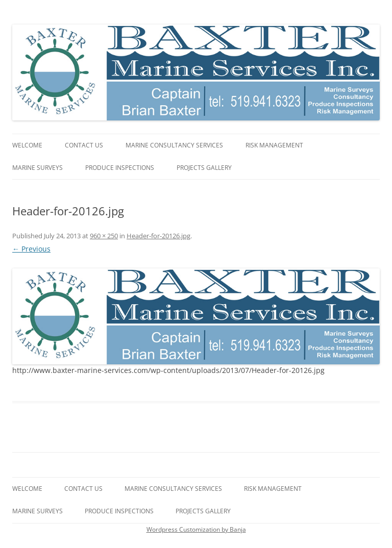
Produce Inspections (120, 168)
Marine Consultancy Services (174, 145)
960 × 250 (104, 236)
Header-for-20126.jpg (158, 236)
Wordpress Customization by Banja (196, 529)
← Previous (31, 249)
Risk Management (274, 145)
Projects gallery (204, 168)
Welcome (27, 145)
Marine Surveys (38, 168)
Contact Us (84, 145)
